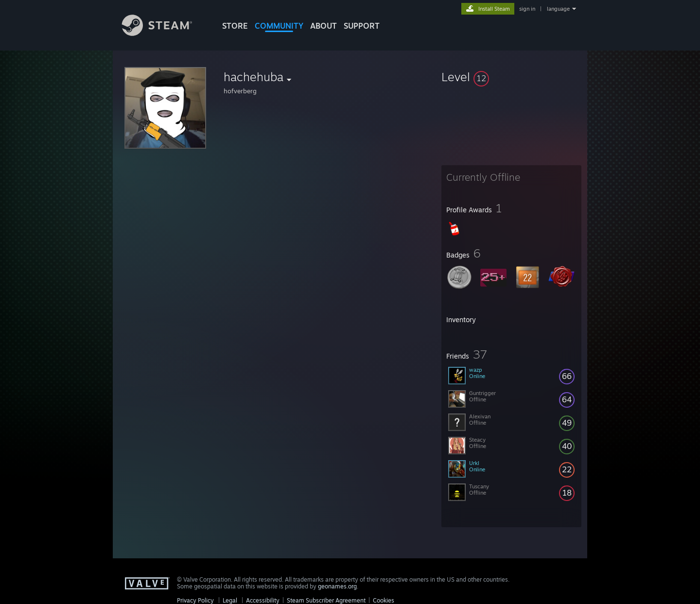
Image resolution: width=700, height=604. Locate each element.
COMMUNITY (279, 26)
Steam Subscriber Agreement (326, 600)
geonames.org (337, 586)
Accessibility (263, 600)
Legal (230, 600)
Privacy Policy (195, 600)
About (324, 26)
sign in (527, 9)
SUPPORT (362, 26)
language (558, 9)
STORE (235, 26)
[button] (511, 77)
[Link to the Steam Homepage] (164, 33)
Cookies (384, 600)
